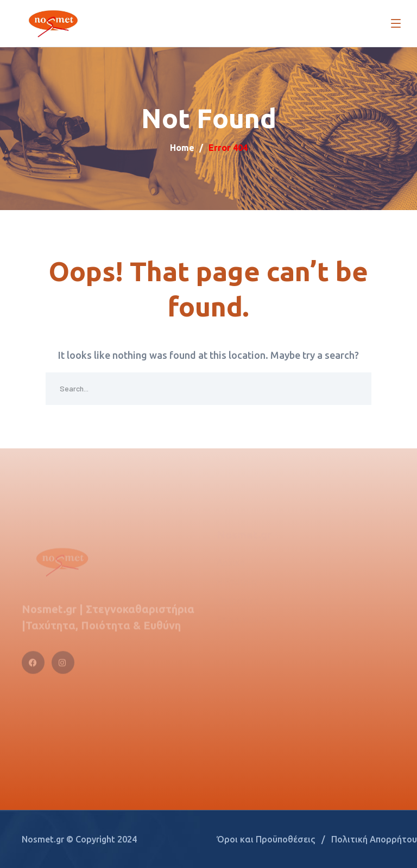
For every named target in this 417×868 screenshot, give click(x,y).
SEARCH (355, 389)
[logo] (52, 22)
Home (182, 148)
